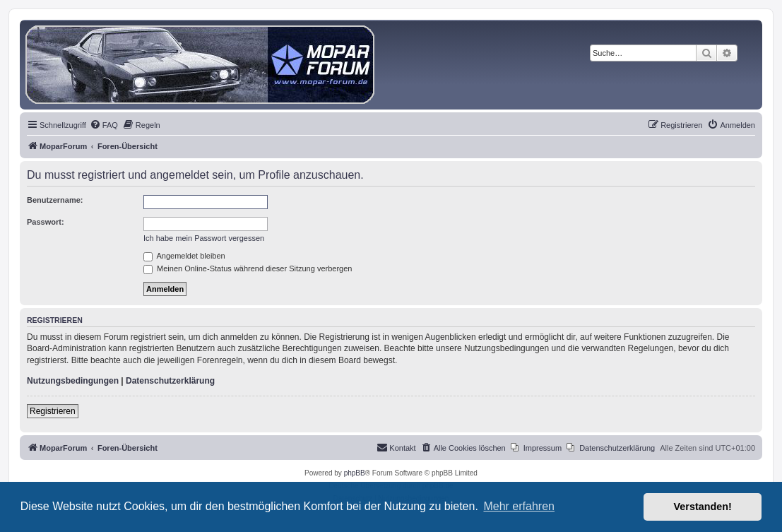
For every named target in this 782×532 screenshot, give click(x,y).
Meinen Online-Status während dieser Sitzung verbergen (248, 268)
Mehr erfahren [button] (519, 506)
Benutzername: (55, 200)
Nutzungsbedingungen (73, 381)
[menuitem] (104, 125)
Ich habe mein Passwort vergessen (204, 238)
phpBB (355, 473)
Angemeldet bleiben (184, 256)
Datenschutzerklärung (170, 381)
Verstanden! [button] (703, 507)
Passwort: (46, 222)
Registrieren (53, 411)
